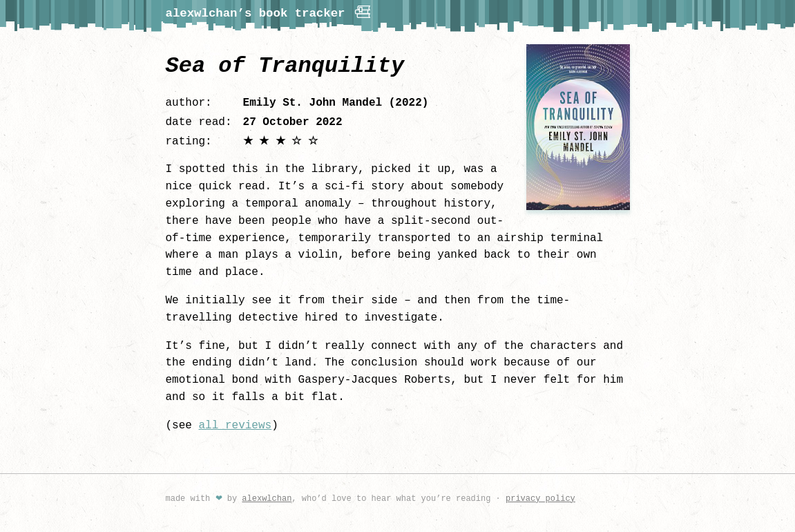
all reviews (236, 426)
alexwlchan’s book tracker (269, 12)
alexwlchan (267, 498)
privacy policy (540, 498)
